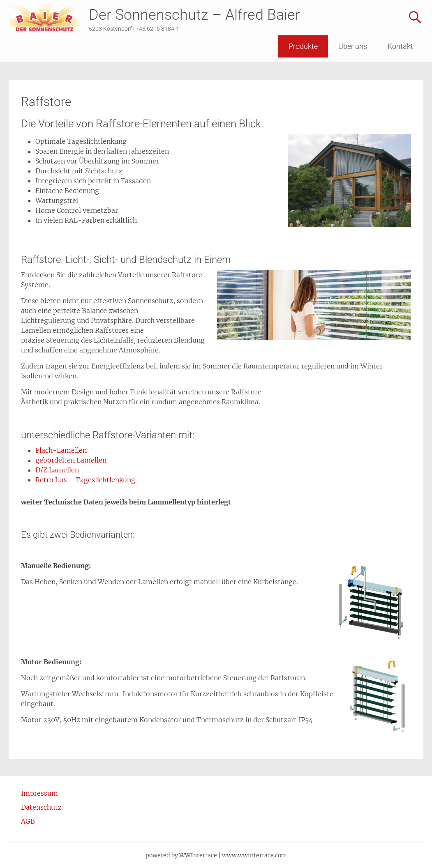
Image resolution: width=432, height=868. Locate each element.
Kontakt (400, 46)
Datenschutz (41, 807)
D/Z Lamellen (57, 470)
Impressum (39, 793)
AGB (28, 821)
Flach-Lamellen (61, 450)
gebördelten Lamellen (71, 460)
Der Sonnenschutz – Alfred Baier (194, 15)
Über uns (353, 46)
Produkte (303, 46)
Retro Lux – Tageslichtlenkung (85, 480)
